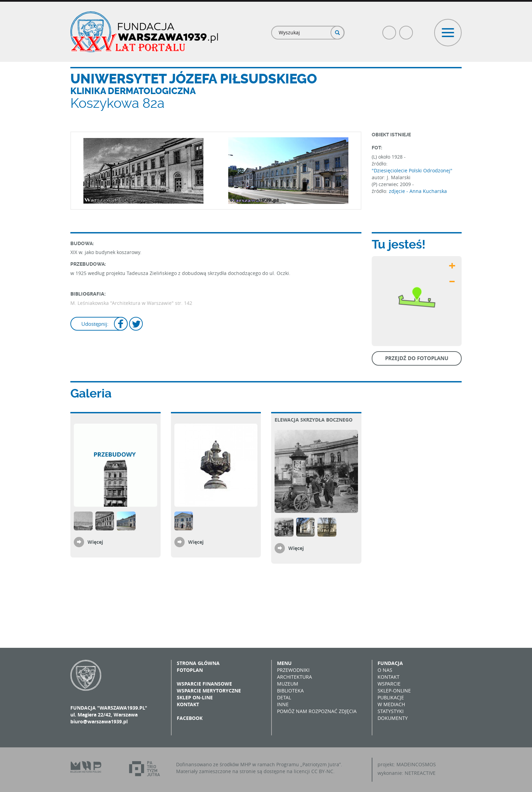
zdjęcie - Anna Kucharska (418, 191)
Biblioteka (290, 691)
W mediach (391, 704)
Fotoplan (190, 670)
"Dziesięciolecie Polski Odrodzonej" (412, 170)
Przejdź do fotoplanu (417, 358)
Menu (284, 663)
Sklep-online (394, 691)
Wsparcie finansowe (204, 684)
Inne (283, 704)
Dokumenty (393, 718)
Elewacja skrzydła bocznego (314, 420)
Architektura (294, 677)
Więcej (95, 542)
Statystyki (391, 711)
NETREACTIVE (420, 773)
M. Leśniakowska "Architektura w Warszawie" (122, 303)
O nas (385, 670)
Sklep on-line (195, 697)
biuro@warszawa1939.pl (99, 721)
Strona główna (198, 663)
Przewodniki (293, 670)
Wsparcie (389, 684)
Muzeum (288, 684)
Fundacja (390, 663)
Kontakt (188, 704)
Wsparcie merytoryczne (209, 691)
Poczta (406, 30)
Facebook (390, 30)
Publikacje (391, 697)
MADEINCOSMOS (416, 764)
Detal (284, 697)
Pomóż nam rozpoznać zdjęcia (317, 711)
